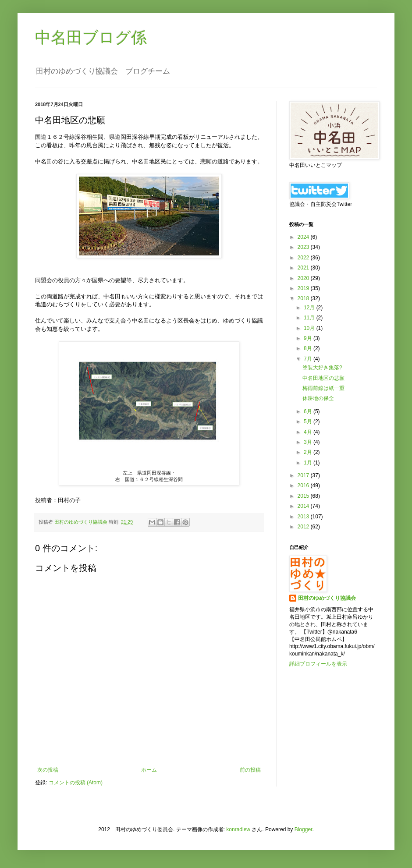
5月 (309, 422)
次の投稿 (48, 770)
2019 (304, 288)
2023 (304, 247)
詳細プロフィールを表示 (318, 664)
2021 (304, 268)
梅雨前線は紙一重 (323, 388)
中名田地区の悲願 (323, 378)
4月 (309, 432)
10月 (310, 328)
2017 (304, 475)
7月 (309, 359)
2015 (304, 496)
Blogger (304, 829)
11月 (310, 318)
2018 (304, 298)
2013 (304, 517)
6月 (309, 411)
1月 (309, 463)
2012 (304, 527)
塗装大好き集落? (322, 368)
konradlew (238, 829)
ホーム (149, 770)
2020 (304, 278)
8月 (309, 348)
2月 (309, 452)
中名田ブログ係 (91, 37)
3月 (309, 442)
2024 (304, 237)
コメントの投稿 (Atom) (76, 783)
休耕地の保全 (318, 398)
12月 (310, 308)
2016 (304, 485)
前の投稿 (250, 770)
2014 (304, 506)
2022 (304, 258)
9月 (309, 338)
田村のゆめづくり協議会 (327, 598)
